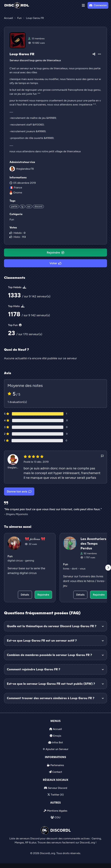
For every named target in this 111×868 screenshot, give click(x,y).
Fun (12, 219)
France (16, 188)
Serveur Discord (58, 788)
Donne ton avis (19, 491)
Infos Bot (58, 742)
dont (75, 569)
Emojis (57, 736)
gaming (30, 561)
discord (38, 206)
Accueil (57, 729)
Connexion (98, 5)
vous (83, 569)
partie (14, 206)
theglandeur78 (25, 169)
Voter (56, 263)
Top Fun (15, 325)
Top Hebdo (17, 287)
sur (29, 206)
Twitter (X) (57, 795)
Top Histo (16, 306)
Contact (57, 772)
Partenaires (57, 765)
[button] (83, 5)
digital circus (15, 561)
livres (67, 569)
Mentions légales (57, 811)
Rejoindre (55, 253)
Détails (25, 595)
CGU (58, 817)
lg (22, 206)
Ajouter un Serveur (57, 749)
